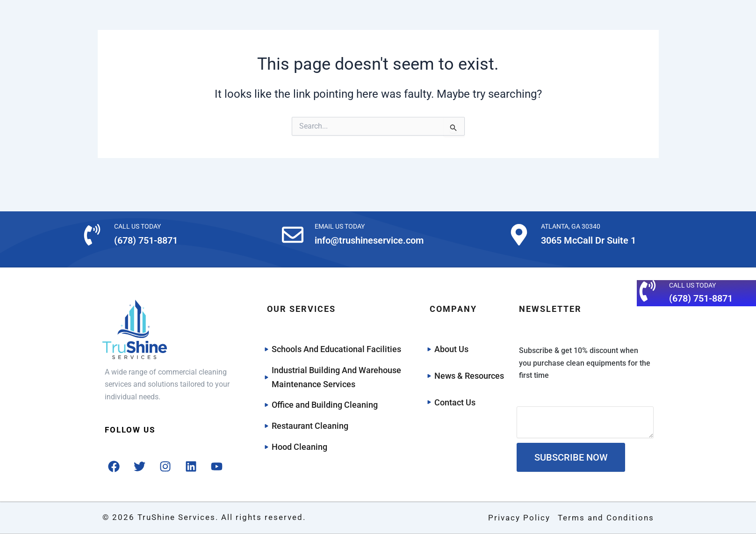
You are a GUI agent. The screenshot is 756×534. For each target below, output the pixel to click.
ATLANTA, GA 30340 (571, 226)
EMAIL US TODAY (340, 226)
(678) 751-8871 (146, 240)
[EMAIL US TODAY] (293, 235)
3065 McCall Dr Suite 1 (588, 240)
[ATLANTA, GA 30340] (519, 235)
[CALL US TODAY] (92, 235)
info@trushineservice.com (369, 240)
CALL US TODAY (137, 226)
